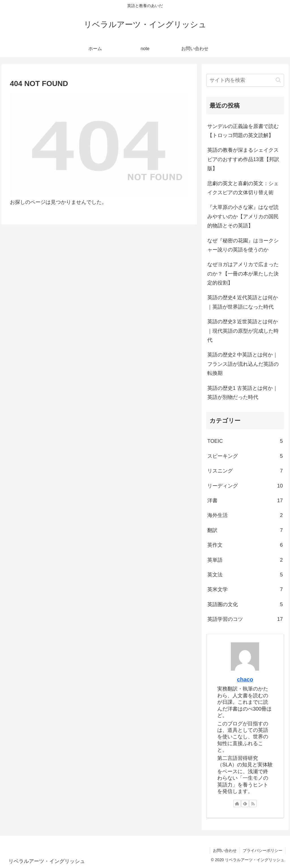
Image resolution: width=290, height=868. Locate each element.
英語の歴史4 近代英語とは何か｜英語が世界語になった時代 (243, 302)
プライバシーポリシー (263, 850)
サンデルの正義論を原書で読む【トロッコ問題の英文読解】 (243, 131)
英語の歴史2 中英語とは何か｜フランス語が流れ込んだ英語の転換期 (243, 364)
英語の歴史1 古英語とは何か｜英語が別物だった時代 (243, 393)
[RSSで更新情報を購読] (253, 803)
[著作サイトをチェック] (237, 803)
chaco (245, 679)
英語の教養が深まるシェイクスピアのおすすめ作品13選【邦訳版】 (243, 159)
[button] (278, 80)
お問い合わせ (225, 850)
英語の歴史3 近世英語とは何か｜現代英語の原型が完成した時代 (243, 331)
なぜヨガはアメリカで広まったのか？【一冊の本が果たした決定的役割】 (243, 274)
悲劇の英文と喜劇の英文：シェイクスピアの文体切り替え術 (243, 188)
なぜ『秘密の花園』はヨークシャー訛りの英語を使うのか (243, 245)
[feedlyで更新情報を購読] (245, 803)
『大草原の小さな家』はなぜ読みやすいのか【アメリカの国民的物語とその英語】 (243, 216)
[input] (245, 80)
